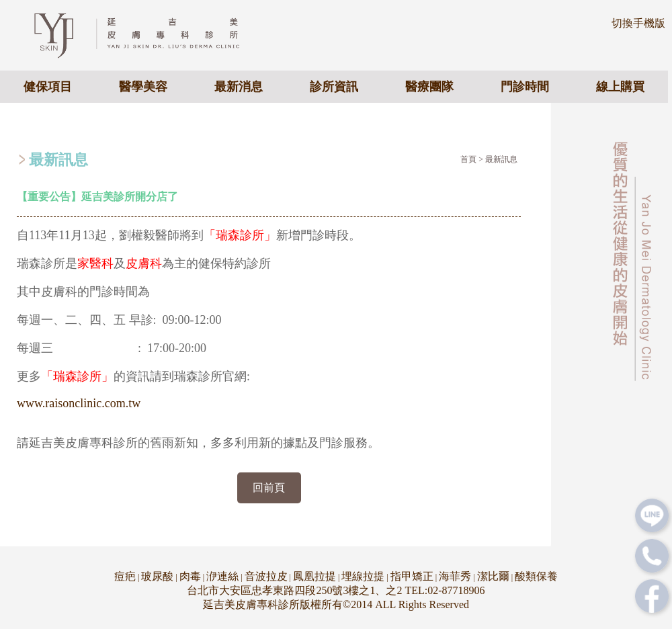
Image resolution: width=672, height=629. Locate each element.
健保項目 (48, 87)
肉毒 (190, 576)
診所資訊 (334, 87)
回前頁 (269, 488)
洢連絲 (222, 576)
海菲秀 (455, 576)
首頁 (468, 159)
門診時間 (525, 87)
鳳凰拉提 (314, 576)
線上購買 (620, 87)
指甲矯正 (412, 576)
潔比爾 (493, 576)
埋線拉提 (363, 576)
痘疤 (125, 576)
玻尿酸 (157, 576)
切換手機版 (638, 23)
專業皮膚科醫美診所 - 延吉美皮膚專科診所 (148, 34)
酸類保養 (536, 576)
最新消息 (239, 87)
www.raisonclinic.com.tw (79, 403)
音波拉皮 (266, 576)
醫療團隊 (429, 87)
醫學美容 (143, 87)
